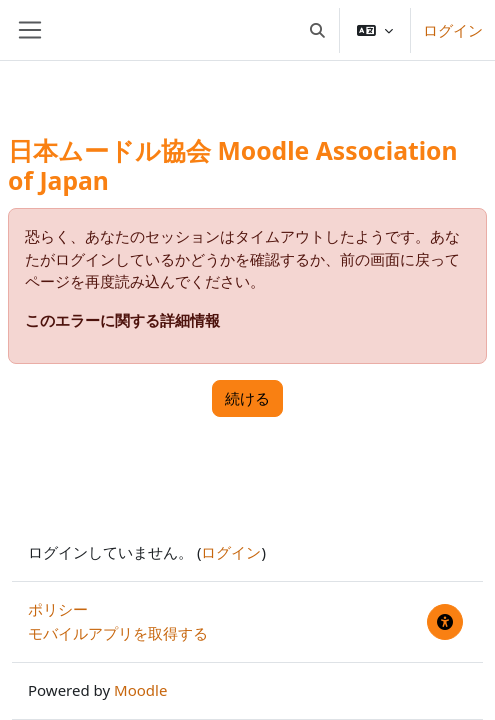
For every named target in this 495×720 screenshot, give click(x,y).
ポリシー (58, 609)
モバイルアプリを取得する (118, 633)
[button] (318, 30)
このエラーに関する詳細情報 (122, 320)
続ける (247, 398)
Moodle (140, 690)
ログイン (453, 30)
